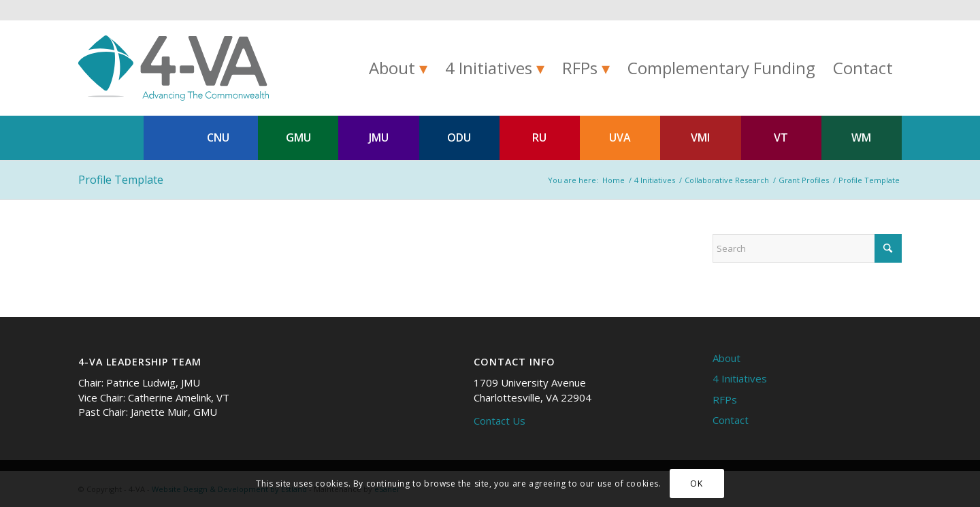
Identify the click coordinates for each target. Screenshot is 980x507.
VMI (700, 137)
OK (696, 484)
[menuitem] (398, 68)
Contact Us (500, 421)
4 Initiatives (740, 378)
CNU (218, 137)
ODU (459, 137)
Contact (731, 420)
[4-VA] (174, 68)
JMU (379, 137)
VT (781, 137)
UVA (620, 137)
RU (539, 137)
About (726, 358)
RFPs (725, 399)
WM (861, 137)
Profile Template (121, 180)
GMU (298, 137)
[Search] (807, 248)
